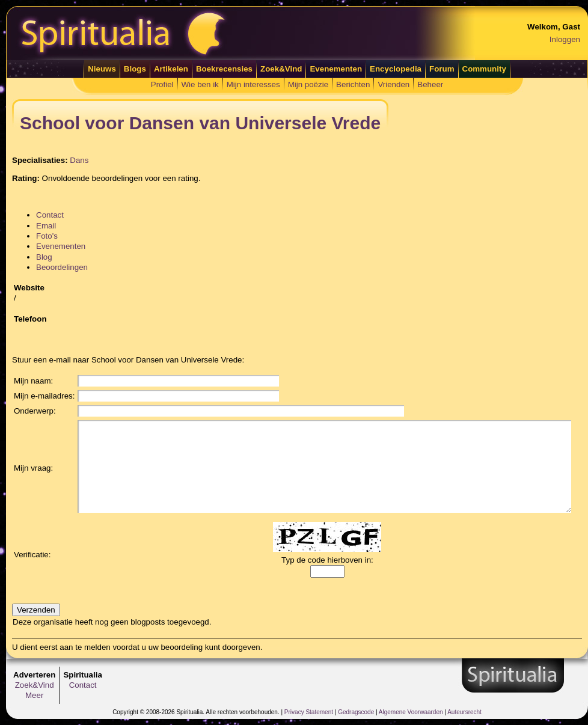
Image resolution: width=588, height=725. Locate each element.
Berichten (353, 84)
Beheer (430, 84)
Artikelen (171, 69)
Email (46, 226)
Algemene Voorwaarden (411, 712)
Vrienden (394, 84)
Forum (442, 69)
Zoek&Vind (281, 69)
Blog (44, 257)
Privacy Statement (309, 712)
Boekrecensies (224, 69)
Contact (50, 215)
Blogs (135, 69)
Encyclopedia (396, 69)
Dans (79, 160)
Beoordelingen (62, 267)
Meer (34, 695)
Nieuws (102, 69)
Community (484, 69)
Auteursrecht (464, 712)
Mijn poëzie (308, 84)
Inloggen (565, 39)
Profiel (162, 84)
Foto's (47, 236)
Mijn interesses (253, 84)
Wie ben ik (200, 84)
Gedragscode (356, 712)
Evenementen (336, 69)
